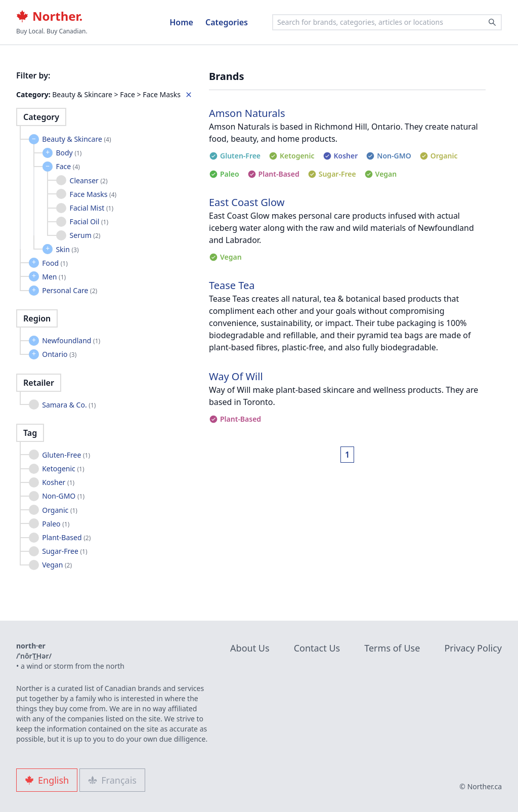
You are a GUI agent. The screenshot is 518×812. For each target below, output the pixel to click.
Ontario (59, 354)
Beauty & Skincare (76, 139)
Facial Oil (89, 221)
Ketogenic (63, 469)
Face (68, 166)
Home (181, 22)
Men (54, 277)
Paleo (56, 524)
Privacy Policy (473, 648)
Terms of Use (392, 648)
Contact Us (317, 648)
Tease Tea (232, 285)
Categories (227, 22)
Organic (60, 510)
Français (112, 780)
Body (69, 153)
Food (55, 263)
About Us (250, 648)
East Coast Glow (247, 202)
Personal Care (70, 290)
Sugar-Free (64, 551)
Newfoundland (71, 340)
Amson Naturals (247, 113)
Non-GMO (63, 496)
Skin (67, 249)
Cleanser (89, 180)
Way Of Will (236, 376)
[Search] (492, 22)
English (47, 780)
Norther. (49, 16)
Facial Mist (92, 208)
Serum (85, 235)
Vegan (57, 565)
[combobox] (387, 22)
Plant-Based (66, 537)
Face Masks (93, 194)
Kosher (58, 482)
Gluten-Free (66, 455)
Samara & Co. (69, 405)
